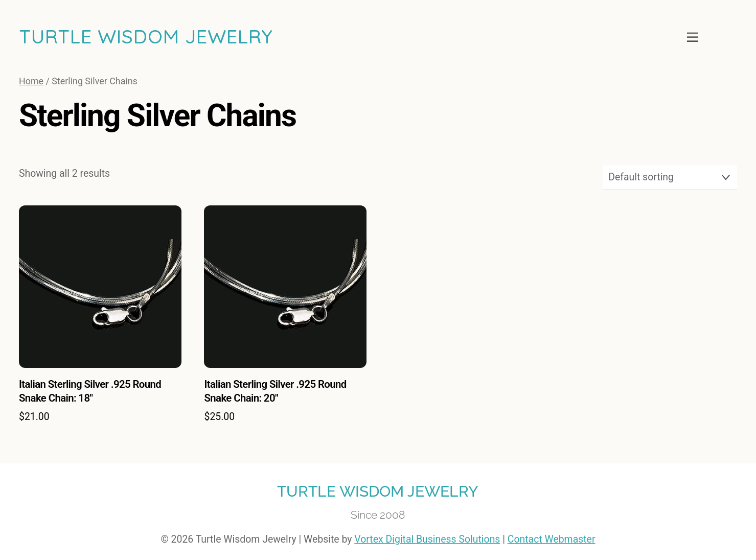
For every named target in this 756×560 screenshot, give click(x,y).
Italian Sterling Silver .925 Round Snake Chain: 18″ (90, 391)
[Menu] (693, 37)
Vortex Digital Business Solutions (427, 539)
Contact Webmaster (552, 539)
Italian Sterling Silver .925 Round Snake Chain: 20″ (275, 391)
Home (31, 81)
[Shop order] (670, 178)
